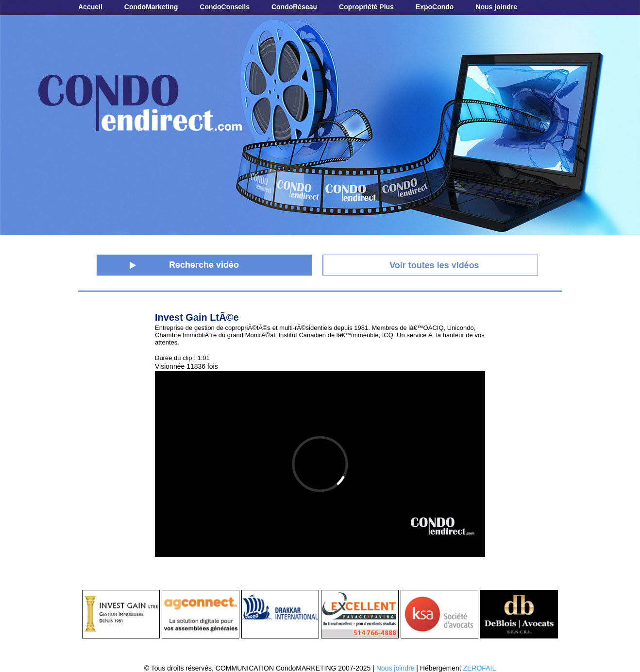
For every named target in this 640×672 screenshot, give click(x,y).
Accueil (90, 7)
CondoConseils (225, 7)
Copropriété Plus (366, 7)
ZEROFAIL (479, 668)
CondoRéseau (294, 7)
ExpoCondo (435, 7)
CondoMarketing (151, 7)
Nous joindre (496, 7)
